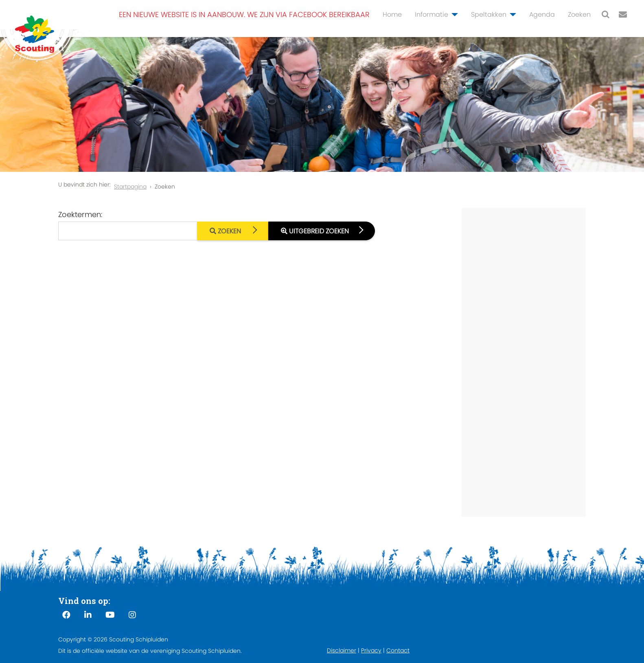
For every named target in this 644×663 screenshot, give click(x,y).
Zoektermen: (80, 214)
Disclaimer (342, 650)
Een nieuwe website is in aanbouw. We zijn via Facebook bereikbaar (244, 14)
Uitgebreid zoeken (315, 231)
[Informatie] (453, 15)
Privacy (371, 650)
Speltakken (489, 14)
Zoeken (579, 14)
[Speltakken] (511, 15)
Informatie (432, 14)
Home (392, 14)
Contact (398, 650)
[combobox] (128, 231)
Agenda (542, 14)
